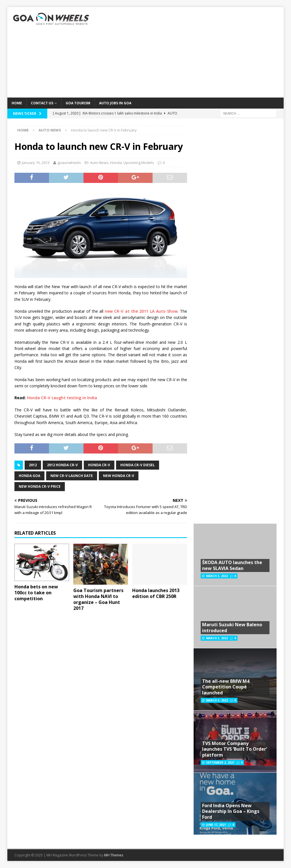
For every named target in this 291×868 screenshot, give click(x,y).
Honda (116, 163)
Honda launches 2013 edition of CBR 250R (156, 593)
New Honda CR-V (119, 476)
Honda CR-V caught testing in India (62, 398)
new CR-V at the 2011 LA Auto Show (141, 311)
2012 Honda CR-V (62, 465)
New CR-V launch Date (72, 476)
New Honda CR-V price (40, 486)
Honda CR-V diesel (138, 465)
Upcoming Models (139, 163)
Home (17, 103)
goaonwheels (69, 163)
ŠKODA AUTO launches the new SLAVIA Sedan (232, 565)
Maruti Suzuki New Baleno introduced (232, 628)
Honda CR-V (99, 465)
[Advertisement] (190, 52)
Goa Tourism (78, 103)
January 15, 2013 (36, 163)
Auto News (99, 163)
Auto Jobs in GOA (115, 103)
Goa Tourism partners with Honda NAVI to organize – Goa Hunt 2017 (98, 599)
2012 (33, 465)
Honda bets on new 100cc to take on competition (36, 593)
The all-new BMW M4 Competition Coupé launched (226, 687)
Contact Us (42, 103)
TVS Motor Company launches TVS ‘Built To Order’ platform (235, 749)
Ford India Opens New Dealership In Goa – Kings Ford (231, 811)
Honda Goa (29, 476)
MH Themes (114, 855)
